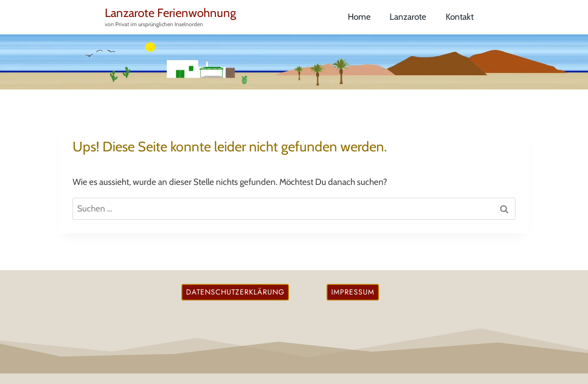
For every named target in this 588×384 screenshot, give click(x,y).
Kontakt (460, 17)
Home (359, 17)
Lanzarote (408, 17)
